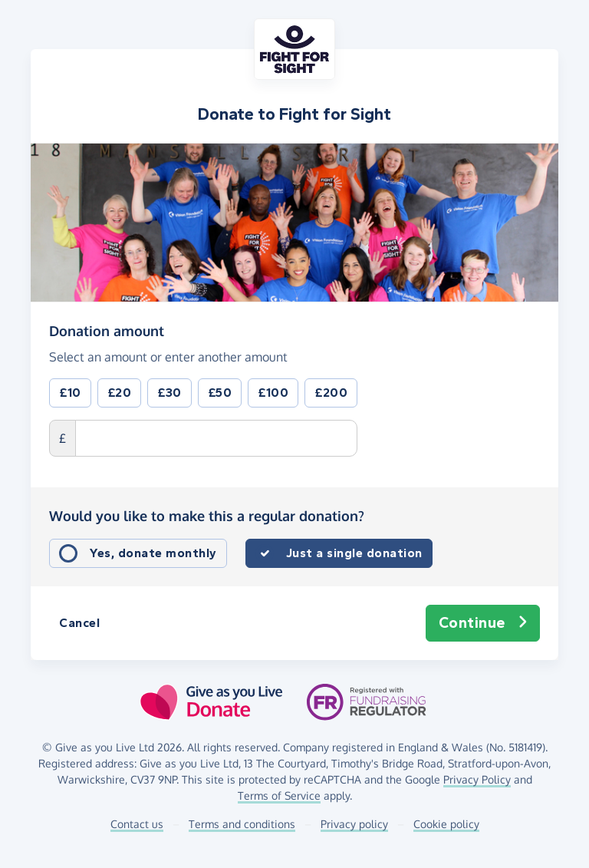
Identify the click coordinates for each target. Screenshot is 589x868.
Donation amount (107, 330)
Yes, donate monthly (153, 553)
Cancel (79, 623)
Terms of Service (279, 795)
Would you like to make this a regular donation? (207, 516)
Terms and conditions (242, 824)
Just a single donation (354, 553)
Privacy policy (354, 824)
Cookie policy (446, 824)
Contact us (137, 824)
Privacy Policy (477, 779)
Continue (483, 623)
